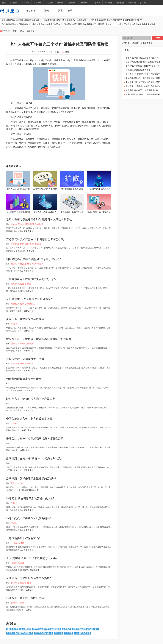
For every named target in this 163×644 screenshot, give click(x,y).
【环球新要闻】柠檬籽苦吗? (23, 538)
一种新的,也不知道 (18, 543)
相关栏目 (31, 11)
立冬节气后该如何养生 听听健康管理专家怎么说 (35, 239)
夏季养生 (73, 3)
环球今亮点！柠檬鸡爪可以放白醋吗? (28, 518)
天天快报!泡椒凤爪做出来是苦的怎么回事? (32, 558)
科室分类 (26, 3)
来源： (52, 52)
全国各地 (14, 423)
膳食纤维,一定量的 (18, 603)
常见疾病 (49, 3)
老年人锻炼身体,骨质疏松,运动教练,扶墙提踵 (20, 20)
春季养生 (61, 3)
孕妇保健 (132, 3)
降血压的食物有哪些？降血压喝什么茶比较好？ (143, 91)
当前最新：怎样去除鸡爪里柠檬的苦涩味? (31, 478)
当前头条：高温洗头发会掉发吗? (26, 319)
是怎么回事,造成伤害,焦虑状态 (22, 364)
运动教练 (38, 152)
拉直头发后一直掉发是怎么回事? (26, 359)
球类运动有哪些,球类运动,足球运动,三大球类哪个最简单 (88, 24)
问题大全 (37, 3)
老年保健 (120, 3)
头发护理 (14, 324)
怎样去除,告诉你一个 (19, 483)
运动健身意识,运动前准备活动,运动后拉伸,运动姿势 (65, 20)
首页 (4, 3)
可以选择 (14, 523)
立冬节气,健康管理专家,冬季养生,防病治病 (26, 244)
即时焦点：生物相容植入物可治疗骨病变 (31, 399)
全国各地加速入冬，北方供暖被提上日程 (31, 419)
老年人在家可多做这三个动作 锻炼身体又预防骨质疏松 (39, 219)
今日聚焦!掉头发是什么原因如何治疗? (29, 299)
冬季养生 (97, 3)
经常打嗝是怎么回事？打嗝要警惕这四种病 (143, 95)
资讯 (60, 11)
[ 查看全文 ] (28, 231)
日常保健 (108, 3)
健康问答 (48, 11)
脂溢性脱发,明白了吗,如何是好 (22, 344)
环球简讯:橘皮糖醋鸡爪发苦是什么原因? (30, 498)
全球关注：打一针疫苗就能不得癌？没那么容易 (35, 439)
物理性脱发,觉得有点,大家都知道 (23, 304)
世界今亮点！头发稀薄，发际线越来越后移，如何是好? (39, 339)
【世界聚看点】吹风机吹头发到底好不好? (31, 279)
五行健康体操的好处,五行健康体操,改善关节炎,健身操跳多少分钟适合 (31, 24)
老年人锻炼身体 (22, 152)
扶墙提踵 (45, 152)
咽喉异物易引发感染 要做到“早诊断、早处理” (33, 259)
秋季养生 (85, 3)
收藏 (67, 52)
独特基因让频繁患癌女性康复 (24, 379)
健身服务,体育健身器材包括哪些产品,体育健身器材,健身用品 (116, 20)
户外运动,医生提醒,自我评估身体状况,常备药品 (135, 24)
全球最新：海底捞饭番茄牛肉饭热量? (28, 578)
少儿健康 (144, 3)
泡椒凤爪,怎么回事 (18, 563)
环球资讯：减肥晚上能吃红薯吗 (25, 598)
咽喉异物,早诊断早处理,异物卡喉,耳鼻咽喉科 (27, 264)
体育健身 (31, 31)
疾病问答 (14, 3)
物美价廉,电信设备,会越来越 (21, 284)
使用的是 (14, 503)
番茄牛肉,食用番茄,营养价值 (21, 583)
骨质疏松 (31, 152)
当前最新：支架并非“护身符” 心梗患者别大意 (33, 459)
